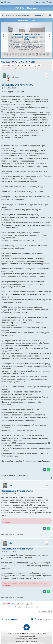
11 (33, 54)
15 (48, 54)
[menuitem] (7, 3)
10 (30, 54)
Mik (8, 75)
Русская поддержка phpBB (26, 636)
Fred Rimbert (33, 639)
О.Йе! (11, 486)
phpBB (22, 634)
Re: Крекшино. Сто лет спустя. (17, 491)
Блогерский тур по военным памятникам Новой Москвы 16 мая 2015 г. (26, 37)
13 (40, 54)
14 (44, 54)
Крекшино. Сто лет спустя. (18, 62)
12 (37, 54)
